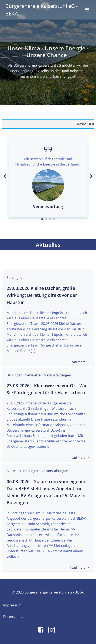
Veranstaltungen (58, 375)
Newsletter (33, 375)
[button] (42, 219)
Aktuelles (14, 471)
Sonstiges (14, 278)
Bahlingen (15, 375)
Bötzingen (31, 471)
